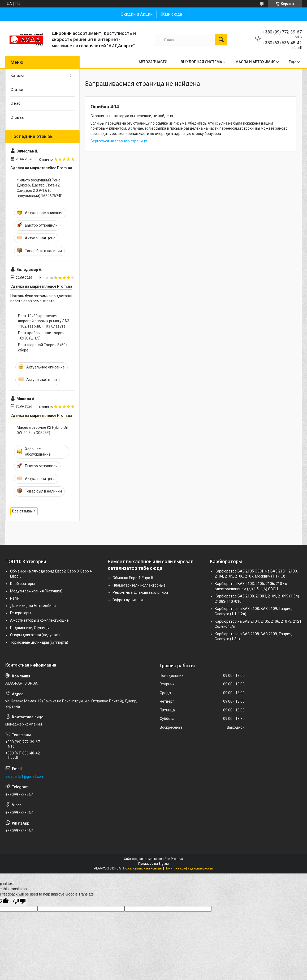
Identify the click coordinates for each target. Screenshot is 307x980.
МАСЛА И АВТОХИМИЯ (255, 62)
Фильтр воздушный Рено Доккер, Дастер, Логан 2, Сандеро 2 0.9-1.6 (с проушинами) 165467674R (40, 188)
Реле (14, 598)
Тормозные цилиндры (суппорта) (39, 642)
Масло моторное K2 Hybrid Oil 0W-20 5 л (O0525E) (42, 430)
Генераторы (21, 613)
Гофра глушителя (128, 600)
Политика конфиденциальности (189, 868)
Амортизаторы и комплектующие (39, 620)
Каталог (18, 75)
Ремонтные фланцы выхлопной (140, 592)
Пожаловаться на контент (143, 868)
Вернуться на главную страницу (119, 141)
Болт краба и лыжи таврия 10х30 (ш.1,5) (41, 336)
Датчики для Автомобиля (33, 606)
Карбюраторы (22, 584)
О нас (15, 103)
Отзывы (18, 117)
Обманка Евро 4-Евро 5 (133, 578)
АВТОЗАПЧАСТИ (153, 62)
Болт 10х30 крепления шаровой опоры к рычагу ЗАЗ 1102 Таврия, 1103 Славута (44, 321)
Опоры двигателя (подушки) (35, 635)
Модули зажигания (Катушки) (36, 591)
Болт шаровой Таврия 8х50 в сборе (43, 347)
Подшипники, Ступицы (30, 628)
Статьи (17, 90)
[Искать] (221, 40)
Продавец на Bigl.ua (153, 864)
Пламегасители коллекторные (139, 585)
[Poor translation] (19, 901)
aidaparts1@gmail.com (25, 777)
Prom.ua (177, 859)
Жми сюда (171, 14)
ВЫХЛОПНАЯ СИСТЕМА (201, 62)
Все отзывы (22, 511)
